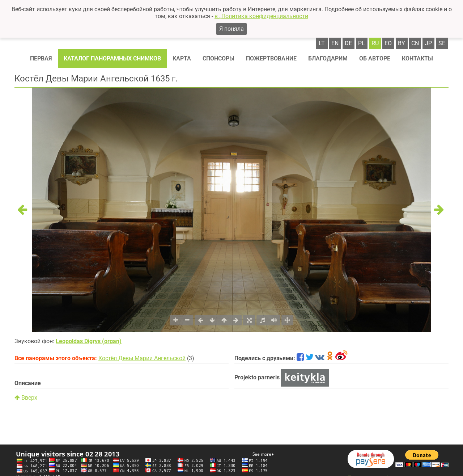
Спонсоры (218, 58)
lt (322, 43)
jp (428, 43)
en (335, 43)
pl (362, 43)
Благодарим (328, 58)
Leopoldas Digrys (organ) (89, 341)
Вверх (26, 398)
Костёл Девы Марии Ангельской (142, 358)
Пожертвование (271, 58)
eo (388, 43)
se (442, 43)
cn (415, 43)
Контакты (417, 58)
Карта (182, 58)
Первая (41, 58)
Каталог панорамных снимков (112, 58)
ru (375, 43)
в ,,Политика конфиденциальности (261, 16)
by (402, 43)
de (348, 43)
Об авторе (375, 58)
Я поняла (231, 29)
